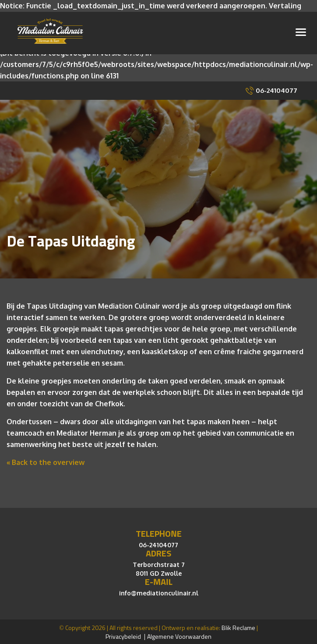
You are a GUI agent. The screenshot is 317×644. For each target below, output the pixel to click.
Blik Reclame (238, 626)
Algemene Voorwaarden (179, 635)
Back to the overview (47, 461)
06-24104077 (276, 89)
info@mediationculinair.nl (159, 591)
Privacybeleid (123, 635)
